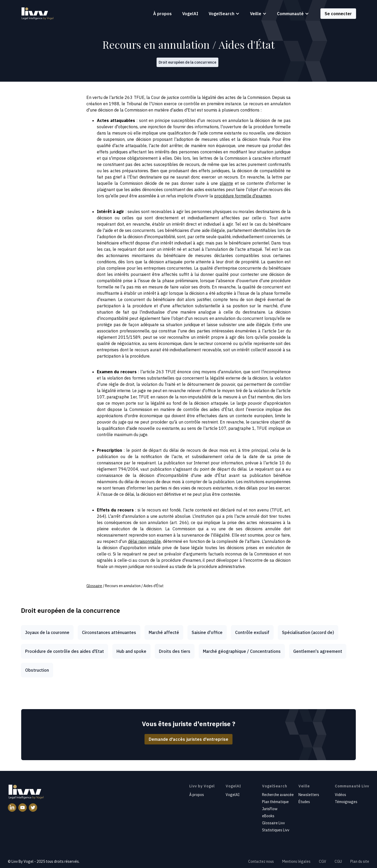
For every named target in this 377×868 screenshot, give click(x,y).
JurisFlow (270, 809)
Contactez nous (261, 861)
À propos (162, 14)
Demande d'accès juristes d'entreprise (188, 739)
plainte (226, 183)
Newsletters (309, 795)
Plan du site (360, 861)
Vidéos (340, 795)
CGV (323, 861)
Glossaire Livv (273, 823)
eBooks (268, 816)
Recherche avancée (278, 795)
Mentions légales (296, 861)
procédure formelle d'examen (243, 196)
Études (304, 802)
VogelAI (190, 14)
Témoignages (346, 802)
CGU (338, 861)
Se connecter (338, 14)
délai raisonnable (145, 541)
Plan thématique (275, 802)
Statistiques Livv (276, 830)
